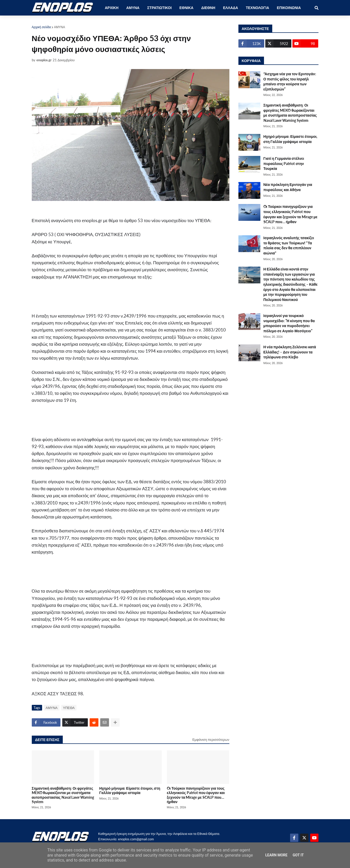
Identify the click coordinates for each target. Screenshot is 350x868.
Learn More (276, 855)
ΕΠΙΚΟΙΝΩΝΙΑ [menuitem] (289, 8)
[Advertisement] (127, 299)
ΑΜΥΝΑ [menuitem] (133, 8)
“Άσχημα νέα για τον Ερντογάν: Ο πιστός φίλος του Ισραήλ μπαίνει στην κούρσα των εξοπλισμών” (290, 81)
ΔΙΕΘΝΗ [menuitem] (208, 8)
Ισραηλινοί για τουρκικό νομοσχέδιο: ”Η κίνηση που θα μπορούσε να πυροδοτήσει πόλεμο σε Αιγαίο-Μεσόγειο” (289, 323)
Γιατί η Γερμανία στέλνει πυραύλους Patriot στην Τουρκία (284, 163)
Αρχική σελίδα (41, 27)
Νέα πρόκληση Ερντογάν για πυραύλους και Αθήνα (288, 187)
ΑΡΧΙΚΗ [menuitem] (112, 8)
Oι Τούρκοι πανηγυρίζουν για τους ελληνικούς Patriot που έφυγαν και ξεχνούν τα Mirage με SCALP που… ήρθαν (196, 795)
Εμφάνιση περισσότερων (211, 739)
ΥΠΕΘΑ (69, 708)
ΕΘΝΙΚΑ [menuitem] (186, 8)
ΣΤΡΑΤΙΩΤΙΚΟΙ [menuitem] (160, 8)
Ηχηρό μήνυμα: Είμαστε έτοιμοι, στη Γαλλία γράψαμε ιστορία (130, 790)
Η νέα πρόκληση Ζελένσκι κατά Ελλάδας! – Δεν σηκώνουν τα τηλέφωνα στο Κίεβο (290, 352)
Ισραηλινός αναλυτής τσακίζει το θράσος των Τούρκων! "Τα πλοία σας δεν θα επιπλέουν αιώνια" (289, 245)
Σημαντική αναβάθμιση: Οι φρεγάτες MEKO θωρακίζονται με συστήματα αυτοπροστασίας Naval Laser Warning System (63, 795)
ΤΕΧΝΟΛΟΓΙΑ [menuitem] (258, 8)
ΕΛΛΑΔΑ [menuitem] (230, 8)
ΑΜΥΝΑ (60, 27)
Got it (298, 855)
